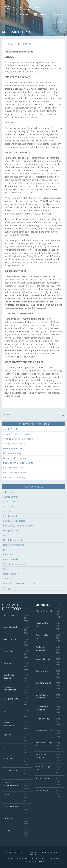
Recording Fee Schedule (15, 472)
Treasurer (8, 579)
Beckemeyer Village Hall (42, 649)
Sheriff (6, 569)
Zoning (7, 588)
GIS (5, 535)
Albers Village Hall (44, 611)
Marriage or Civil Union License (18, 463)
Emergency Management (10, 688)
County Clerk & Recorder (15, 521)
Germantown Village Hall (42, 708)
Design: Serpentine (49, 852)
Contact (23, 14)
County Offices (23, 859)
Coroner (7, 511)
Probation (8, 554)
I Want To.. (40, 859)
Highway (7, 735)
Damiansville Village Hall (42, 696)
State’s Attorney (11, 574)
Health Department (13, 540)
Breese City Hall (43, 659)
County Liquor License (14, 444)
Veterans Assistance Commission (19, 583)
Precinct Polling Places (14, 468)
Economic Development (33, 861)
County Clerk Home (13, 429)
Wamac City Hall (43, 790)
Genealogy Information (14, 458)
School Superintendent (14, 564)
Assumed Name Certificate (16, 434)
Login (33, 855)
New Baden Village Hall (41, 756)
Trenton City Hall (43, 778)
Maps (58, 14)
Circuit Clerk (9, 506)
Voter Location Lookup (14, 477)
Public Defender (11, 559)
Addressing (9, 492)
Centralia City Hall (44, 683)
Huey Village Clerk (44, 731)
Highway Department (14, 545)
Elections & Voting (12, 453)
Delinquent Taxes (13, 448)
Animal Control (10, 497)
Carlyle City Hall (43, 671)
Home (10, 859)
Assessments (10, 502)
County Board (10, 516)
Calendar (41, 14)
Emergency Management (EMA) (19, 526)
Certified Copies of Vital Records (19, 439)
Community (54, 859)
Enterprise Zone (11, 530)
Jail (5, 550)
